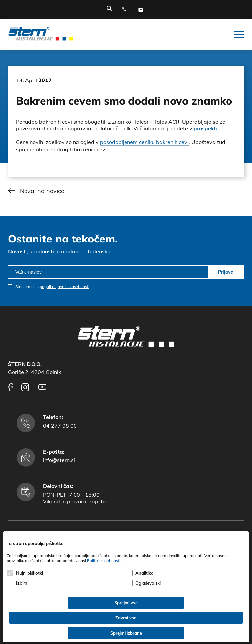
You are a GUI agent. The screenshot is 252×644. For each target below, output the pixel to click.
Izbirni (22, 583)
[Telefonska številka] (126, 10)
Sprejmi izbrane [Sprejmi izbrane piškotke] (126, 633)
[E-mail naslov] (142, 10)
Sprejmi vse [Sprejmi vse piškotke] (126, 603)
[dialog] (126, 587)
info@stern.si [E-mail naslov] (59, 460)
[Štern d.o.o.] (41, 34)
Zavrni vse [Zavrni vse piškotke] (126, 618)
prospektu (206, 128)
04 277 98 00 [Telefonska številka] (60, 426)
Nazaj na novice (42, 191)
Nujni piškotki (29, 573)
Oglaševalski (148, 583)
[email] (108, 272)
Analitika (145, 573)
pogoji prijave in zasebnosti (65, 286)
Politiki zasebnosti (104, 560)
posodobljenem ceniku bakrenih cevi (144, 142)
